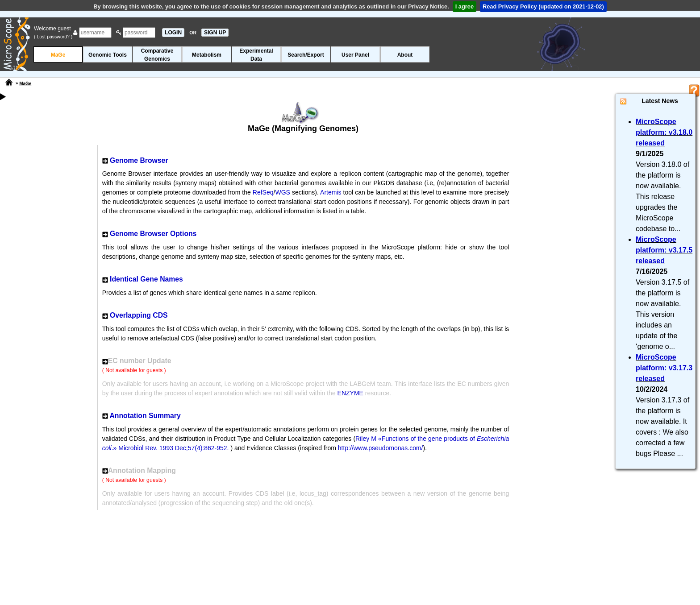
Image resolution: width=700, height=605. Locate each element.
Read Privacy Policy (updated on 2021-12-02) (543, 6)
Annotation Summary (145, 416)
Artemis (331, 192)
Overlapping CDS (139, 315)
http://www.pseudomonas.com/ (381, 448)
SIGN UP (215, 33)
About (405, 55)
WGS (282, 192)
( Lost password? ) (53, 37)
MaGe (58, 55)
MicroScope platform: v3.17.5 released (664, 250)
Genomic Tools (108, 55)
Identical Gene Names (146, 279)
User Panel (355, 55)
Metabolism (207, 55)
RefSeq (263, 192)
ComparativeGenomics (157, 55)
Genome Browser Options (153, 234)
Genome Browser (139, 160)
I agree (465, 6)
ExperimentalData (256, 55)
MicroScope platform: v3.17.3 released (664, 368)
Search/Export (306, 55)
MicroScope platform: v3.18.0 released (664, 132)
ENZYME (350, 393)
